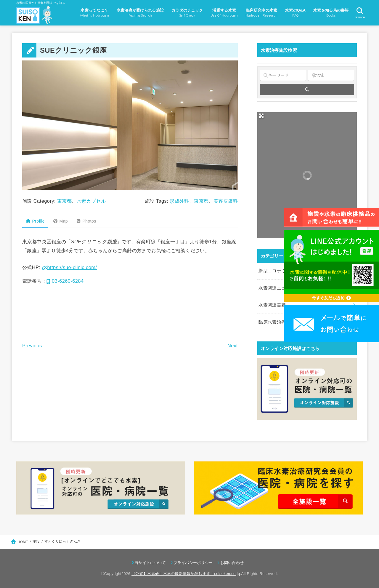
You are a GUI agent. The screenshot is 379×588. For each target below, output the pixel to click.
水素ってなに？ (94, 13)
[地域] (331, 75)
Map (60, 221)
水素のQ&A (295, 13)
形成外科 (179, 201)
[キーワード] (283, 75)
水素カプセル (91, 201)
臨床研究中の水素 (261, 13)
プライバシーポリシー (193, 563)
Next (233, 346)
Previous (32, 346)
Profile (35, 221)
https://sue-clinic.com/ (70, 267)
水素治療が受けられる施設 (140, 13)
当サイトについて (150, 563)
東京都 (64, 201)
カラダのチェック (187, 13)
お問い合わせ (232, 563)
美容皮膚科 (226, 201)
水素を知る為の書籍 (331, 13)
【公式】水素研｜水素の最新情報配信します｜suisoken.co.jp (186, 574)
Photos (86, 221)
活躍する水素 (224, 13)
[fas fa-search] (307, 90)
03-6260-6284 (65, 281)
